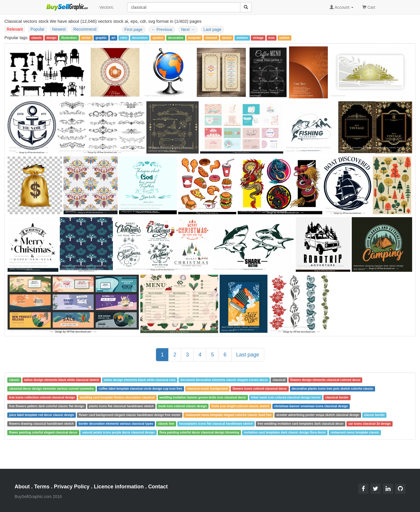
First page (134, 29)
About (22, 487)
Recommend (85, 29)
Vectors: (107, 7)
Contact (158, 487)
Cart (369, 7)
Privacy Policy (72, 487)
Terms (42, 487)
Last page (213, 29)
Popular (37, 29)
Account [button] (342, 7)
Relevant (15, 29)
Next (188, 29)
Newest (59, 29)
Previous (162, 29)
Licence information (119, 487)
